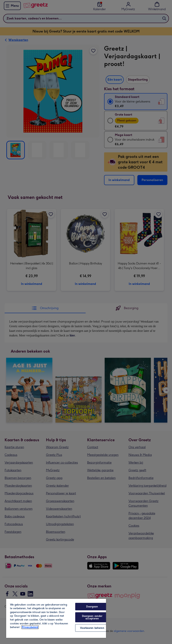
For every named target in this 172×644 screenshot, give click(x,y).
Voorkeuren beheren (92, 628)
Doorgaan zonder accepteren (92, 617)
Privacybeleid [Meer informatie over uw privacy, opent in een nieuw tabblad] (30, 627)
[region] (56, 618)
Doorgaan (92, 607)
